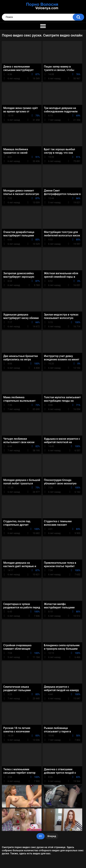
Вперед (52, 836)
